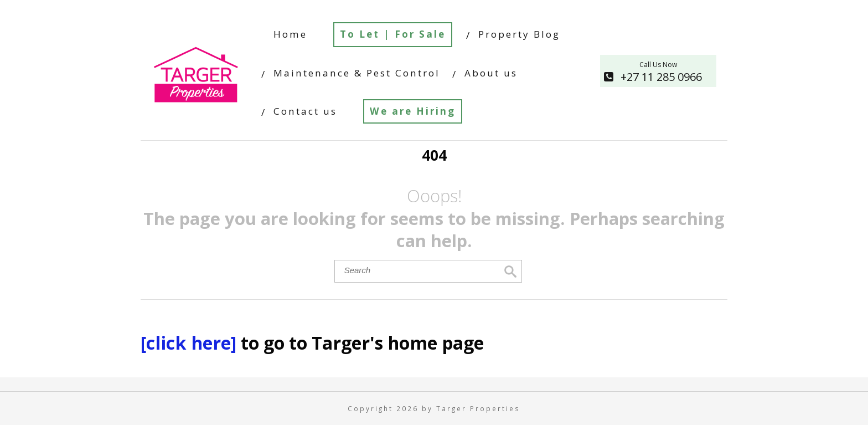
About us (491, 73)
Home (290, 34)
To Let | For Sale (393, 34)
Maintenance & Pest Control (357, 73)
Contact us (305, 111)
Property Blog (519, 34)
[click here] (191, 343)
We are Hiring (413, 111)
